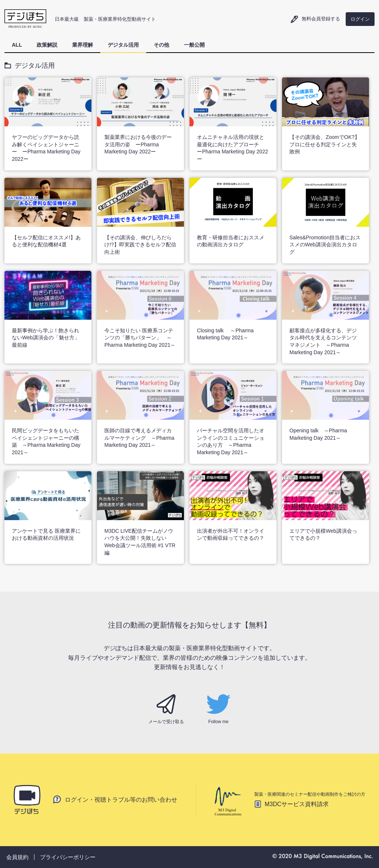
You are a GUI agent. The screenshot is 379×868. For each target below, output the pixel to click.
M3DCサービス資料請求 (297, 804)
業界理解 (83, 45)
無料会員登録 (321, 19)
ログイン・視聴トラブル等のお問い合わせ (121, 799)
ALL (17, 45)
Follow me (218, 709)
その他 (161, 45)
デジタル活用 (123, 45)
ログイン (360, 19)
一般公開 (194, 45)
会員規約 (17, 857)
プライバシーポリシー (68, 857)
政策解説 (47, 45)
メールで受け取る (166, 709)
